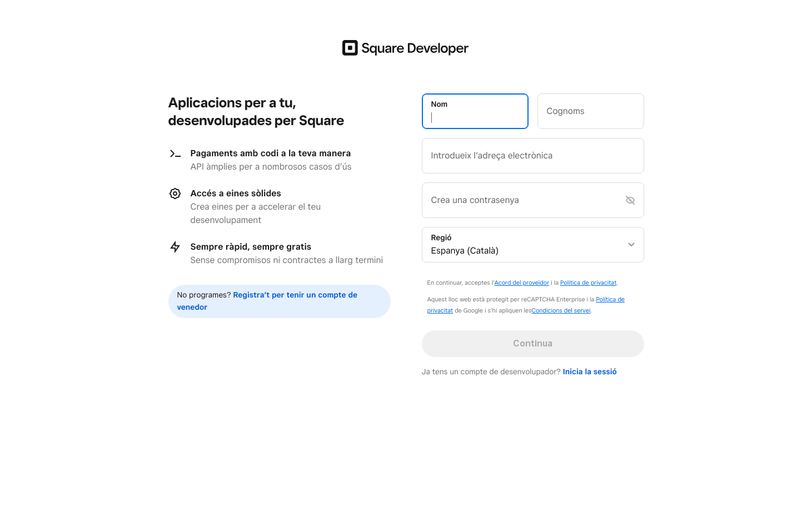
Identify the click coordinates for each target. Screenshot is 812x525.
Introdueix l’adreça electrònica (492, 155)
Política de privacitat (588, 283)
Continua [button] (533, 343)
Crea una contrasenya (475, 200)
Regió (442, 238)
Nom (440, 105)
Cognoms (566, 111)
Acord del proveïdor (522, 283)
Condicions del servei (561, 310)
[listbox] (533, 245)
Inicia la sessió (590, 372)
